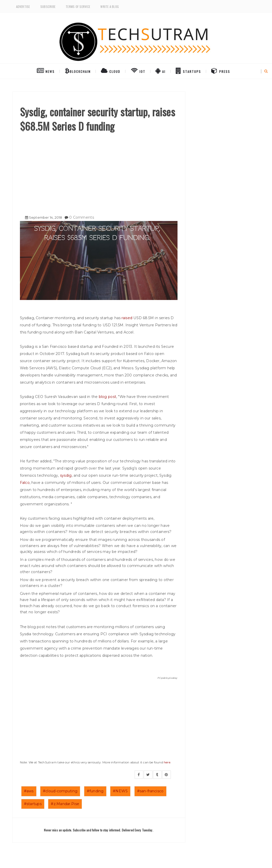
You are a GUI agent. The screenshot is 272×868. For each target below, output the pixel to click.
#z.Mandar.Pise (65, 804)
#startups (33, 804)
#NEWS (120, 791)
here (167, 762)
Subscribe (48, 7)
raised (127, 318)
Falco (25, 483)
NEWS (46, 71)
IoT (138, 71)
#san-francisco (150, 791)
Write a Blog (110, 7)
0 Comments (82, 217)
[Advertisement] (99, 172)
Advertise (23, 7)
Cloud (111, 71)
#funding (95, 791)
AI (161, 71)
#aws (29, 791)
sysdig (66, 475)
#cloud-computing (60, 791)
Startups (188, 71)
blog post (108, 397)
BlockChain (78, 71)
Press (221, 71)
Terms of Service (78, 7)
